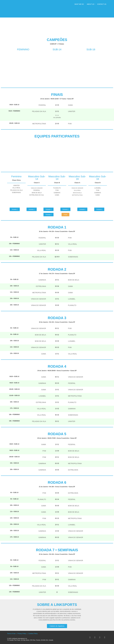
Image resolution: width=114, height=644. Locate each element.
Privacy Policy (22, 634)
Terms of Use (11, 634)
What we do (79, 4)
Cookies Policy (33, 634)
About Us (91, 4)
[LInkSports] (14, 8)
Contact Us (102, 4)
